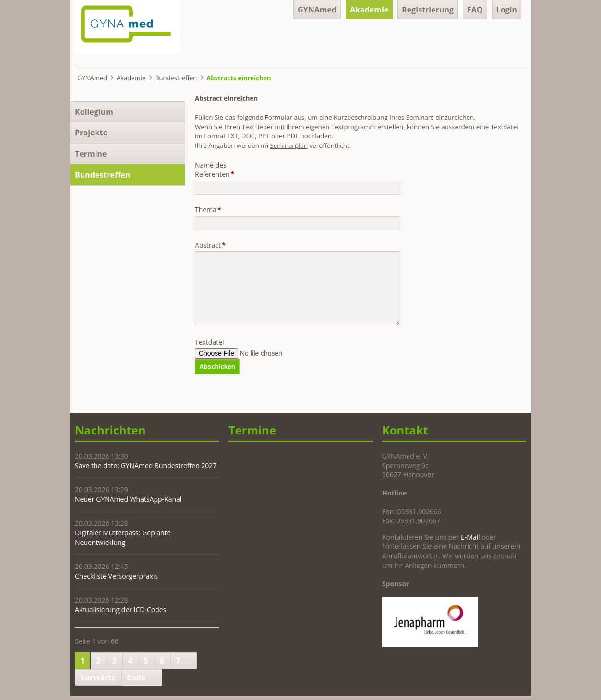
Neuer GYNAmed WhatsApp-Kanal (128, 499)
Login (507, 10)
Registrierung (428, 10)
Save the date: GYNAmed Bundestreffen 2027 (146, 465)
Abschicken (217, 367)
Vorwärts (98, 677)
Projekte (91, 133)
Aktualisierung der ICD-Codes (120, 609)
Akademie (369, 10)
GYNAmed (317, 10)
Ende (136, 677)
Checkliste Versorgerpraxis (116, 576)
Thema (210, 210)
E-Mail (470, 537)
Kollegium (94, 112)
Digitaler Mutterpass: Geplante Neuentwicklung (123, 537)
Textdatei (210, 342)
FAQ (475, 10)
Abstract (210, 245)
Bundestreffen (176, 78)
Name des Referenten (215, 170)
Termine (91, 154)
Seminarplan (289, 145)
